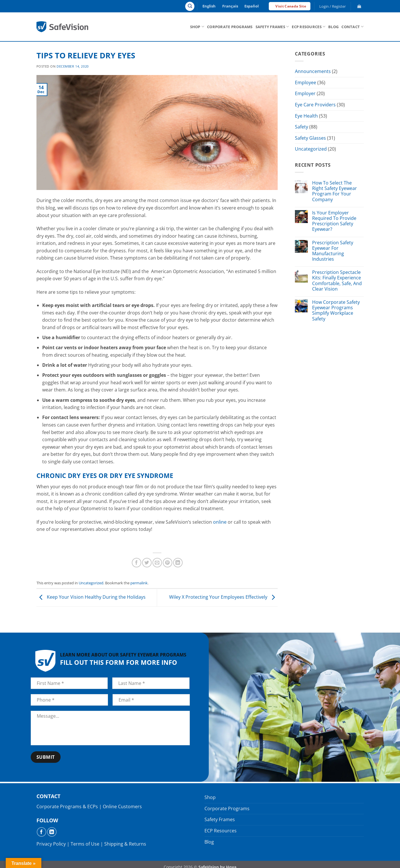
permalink (139, 583)
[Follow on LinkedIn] (52, 832)
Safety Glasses (310, 138)
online (220, 522)
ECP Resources (309, 27)
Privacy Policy (51, 844)
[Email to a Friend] (157, 563)
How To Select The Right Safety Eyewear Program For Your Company (334, 191)
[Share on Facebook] (137, 563)
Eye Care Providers (315, 105)
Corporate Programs (230, 27)
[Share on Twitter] (147, 563)
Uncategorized (91, 583)
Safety (302, 127)
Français (230, 6)
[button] (332, 6)
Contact (352, 27)
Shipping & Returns (125, 844)
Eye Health (306, 116)
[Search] (190, 6)
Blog (333, 27)
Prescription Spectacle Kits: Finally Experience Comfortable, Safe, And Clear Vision (337, 281)
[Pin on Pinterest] (168, 563)
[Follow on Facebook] (41, 832)
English (209, 6)
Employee (306, 82)
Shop (197, 27)
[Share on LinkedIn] (178, 563)
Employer (305, 93)
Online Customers (122, 806)
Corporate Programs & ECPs (67, 806)
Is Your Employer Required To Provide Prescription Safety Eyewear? (334, 221)
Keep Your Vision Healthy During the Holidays (91, 597)
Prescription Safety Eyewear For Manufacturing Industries (332, 251)
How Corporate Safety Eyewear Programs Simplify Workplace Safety (336, 311)
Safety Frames (272, 27)
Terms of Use (85, 844)
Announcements (313, 71)
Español (252, 6)
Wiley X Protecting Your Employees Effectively (223, 597)
